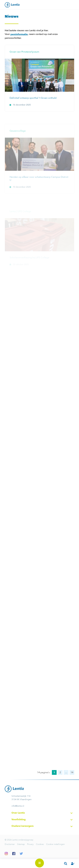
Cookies (40, 844)
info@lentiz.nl (18, 806)
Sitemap (21, 844)
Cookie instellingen (55, 844)
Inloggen (73, 864)
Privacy (30, 844)
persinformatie (19, 34)
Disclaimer (10, 844)
